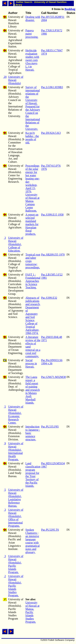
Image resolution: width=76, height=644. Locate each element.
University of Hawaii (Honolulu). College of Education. (16, 244)
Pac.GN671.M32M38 (53, 377)
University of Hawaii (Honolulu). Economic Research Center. (16, 415)
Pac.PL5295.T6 (50, 530)
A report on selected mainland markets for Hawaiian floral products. (32, 224)
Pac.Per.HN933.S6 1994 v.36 (52, 362)
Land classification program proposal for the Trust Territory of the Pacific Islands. (33, 475)
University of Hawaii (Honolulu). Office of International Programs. (16, 518)
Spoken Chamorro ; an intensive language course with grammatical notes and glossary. (33, 541)
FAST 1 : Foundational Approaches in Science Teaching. (33, 281)
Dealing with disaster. (33, 18)
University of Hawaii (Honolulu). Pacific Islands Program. (16, 564)
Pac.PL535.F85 (50, 427)
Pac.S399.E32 (49, 298)
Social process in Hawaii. (31, 363)
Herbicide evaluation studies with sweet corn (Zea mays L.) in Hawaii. (32, 60)
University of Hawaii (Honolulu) (16, 80)
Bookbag (70, 9)
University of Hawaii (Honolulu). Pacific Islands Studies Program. (16, 586)
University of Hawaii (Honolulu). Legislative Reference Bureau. (16, 498)
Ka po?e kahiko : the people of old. (32, 138)
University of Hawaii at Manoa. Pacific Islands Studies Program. (32, 612)
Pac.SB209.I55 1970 (53, 255)
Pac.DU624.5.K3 (51, 133)
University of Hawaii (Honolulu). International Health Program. (16, 451)
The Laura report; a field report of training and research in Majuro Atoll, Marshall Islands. (33, 390)
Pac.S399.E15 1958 (52, 215)
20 (5, 77)
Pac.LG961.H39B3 (52, 87)
